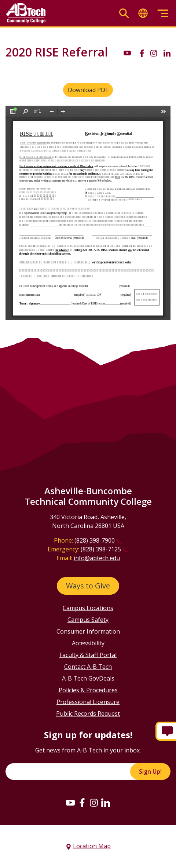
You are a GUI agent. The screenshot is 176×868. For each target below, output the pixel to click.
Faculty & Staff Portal (88, 655)
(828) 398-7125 (101, 549)
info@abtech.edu (97, 558)
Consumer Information (88, 631)
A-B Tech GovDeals (88, 678)
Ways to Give (88, 586)
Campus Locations (88, 608)
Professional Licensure (88, 702)
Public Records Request (88, 714)
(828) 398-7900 (95, 540)
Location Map (92, 846)
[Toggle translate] (143, 13)
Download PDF (88, 90)
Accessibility (88, 643)
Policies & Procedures (88, 690)
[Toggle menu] (163, 13)
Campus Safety (88, 620)
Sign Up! (150, 772)
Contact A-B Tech (88, 667)
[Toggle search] (124, 13)
